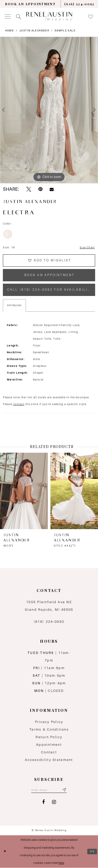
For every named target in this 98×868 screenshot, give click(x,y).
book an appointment (49, 275)
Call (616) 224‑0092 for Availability (50, 290)
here (61, 863)
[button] (8, 16)
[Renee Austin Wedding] (49, 16)
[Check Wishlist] (91, 16)
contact (19, 404)
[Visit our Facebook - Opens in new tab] (43, 802)
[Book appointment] (30, 4)
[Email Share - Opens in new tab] (52, 189)
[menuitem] (30, 4)
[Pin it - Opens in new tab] (40, 189)
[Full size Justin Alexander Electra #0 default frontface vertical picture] (49, 110)
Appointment (49, 745)
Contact (49, 752)
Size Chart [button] (87, 247)
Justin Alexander (34, 30)
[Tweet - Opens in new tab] (29, 189)
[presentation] (24, 491)
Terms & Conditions (49, 730)
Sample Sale (65, 30)
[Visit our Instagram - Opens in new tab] (54, 802)
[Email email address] (49, 790)
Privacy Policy (49, 722)
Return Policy (49, 737)
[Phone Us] (80, 4)
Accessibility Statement (49, 760)
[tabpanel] (49, 110)
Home (9, 30)
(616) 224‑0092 (49, 622)
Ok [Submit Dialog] (93, 852)
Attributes (14, 306)
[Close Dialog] (5, 852)
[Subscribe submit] (64, 790)
